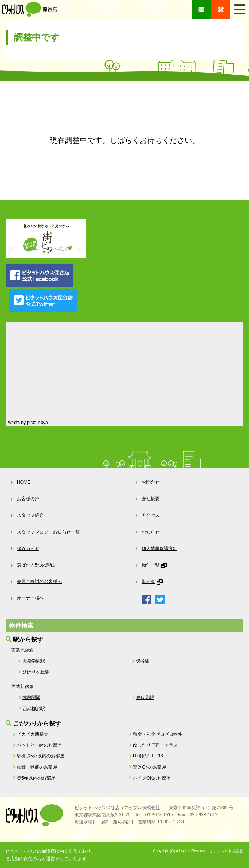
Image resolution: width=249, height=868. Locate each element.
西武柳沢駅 (34, 709)
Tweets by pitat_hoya (27, 423)
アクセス (151, 515)
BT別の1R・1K (148, 756)
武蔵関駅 (31, 697)
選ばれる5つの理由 (36, 565)
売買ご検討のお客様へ (39, 582)
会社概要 (151, 499)
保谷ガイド (28, 549)
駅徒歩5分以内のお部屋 (41, 756)
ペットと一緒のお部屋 (39, 745)
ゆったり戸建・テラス (155, 745)
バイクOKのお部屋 (152, 778)
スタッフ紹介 (30, 515)
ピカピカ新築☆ (33, 734)
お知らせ (151, 532)
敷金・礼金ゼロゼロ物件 (158, 734)
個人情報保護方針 (160, 549)
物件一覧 (151, 565)
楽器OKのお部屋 (150, 767)
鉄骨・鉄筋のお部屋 (37, 767)
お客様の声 (28, 499)
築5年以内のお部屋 (36, 778)
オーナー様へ (30, 598)
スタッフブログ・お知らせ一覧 (48, 532)
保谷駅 (143, 661)
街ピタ (148, 582)
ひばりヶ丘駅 (36, 672)
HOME (24, 482)
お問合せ (151, 482)
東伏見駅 (145, 697)
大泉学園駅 (34, 661)
